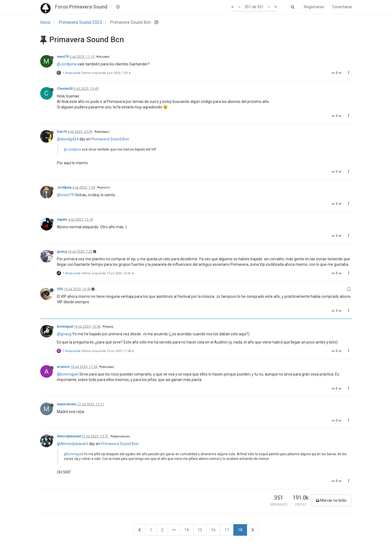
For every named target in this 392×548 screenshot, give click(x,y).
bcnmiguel (65, 327)
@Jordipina (103, 57)
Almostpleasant (69, 436)
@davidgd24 (102, 132)
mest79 (63, 57)
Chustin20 (65, 89)
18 (240, 530)
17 (227, 530)
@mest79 (104, 188)
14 (187, 530)
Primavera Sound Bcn (110, 139)
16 (213, 530)
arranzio (63, 367)
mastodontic (67, 404)
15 (200, 530)
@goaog (108, 327)
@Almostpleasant (120, 436)
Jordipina (64, 188)
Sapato (62, 220)
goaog (62, 252)
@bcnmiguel (106, 367)
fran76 (62, 132)
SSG (60, 289)
